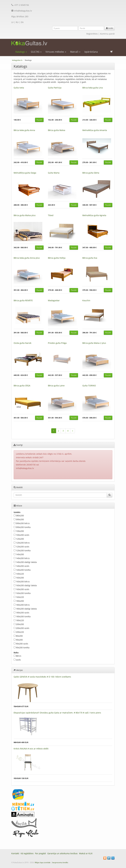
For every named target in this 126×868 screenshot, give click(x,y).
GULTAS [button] (36, 52)
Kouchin (86, 300)
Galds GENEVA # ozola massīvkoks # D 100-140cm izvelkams (42, 677)
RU (17, 22)
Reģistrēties (92, 34)
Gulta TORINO (89, 386)
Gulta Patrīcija (55, 88)
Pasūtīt (39, 120)
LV (12, 22)
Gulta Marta (54, 173)
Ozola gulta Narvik (22, 343)
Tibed (51, 215)
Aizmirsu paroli (107, 34)
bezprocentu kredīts (60, 862)
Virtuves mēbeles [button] (56, 52)
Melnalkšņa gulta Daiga (25, 173)
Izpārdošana (91, 52)
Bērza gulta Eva (90, 258)
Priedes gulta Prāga (57, 343)
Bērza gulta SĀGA (22, 386)
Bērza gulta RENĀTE (23, 300)
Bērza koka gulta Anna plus (27, 258)
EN (22, 22)
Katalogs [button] (21, 52)
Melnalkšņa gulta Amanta (95, 130)
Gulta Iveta (19, 88)
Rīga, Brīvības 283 (20, 16)
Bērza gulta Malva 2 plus (94, 343)
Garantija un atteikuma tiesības (62, 853)
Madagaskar (54, 300)
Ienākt (110, 28)
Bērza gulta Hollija (57, 258)
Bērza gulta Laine (56, 386)
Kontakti (15, 853)
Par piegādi (40, 853)
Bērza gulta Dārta (91, 173)
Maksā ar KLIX (86, 853)
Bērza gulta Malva (57, 130)
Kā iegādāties (27, 853)
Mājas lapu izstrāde (43, 862)
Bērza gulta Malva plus (25, 215)
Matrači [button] (75, 52)
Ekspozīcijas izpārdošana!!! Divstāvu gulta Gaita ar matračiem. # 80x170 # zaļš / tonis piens (57, 713)
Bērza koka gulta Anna (24, 130)
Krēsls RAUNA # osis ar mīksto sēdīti (31, 749)
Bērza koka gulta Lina (93, 88)
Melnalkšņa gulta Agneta (94, 215)
